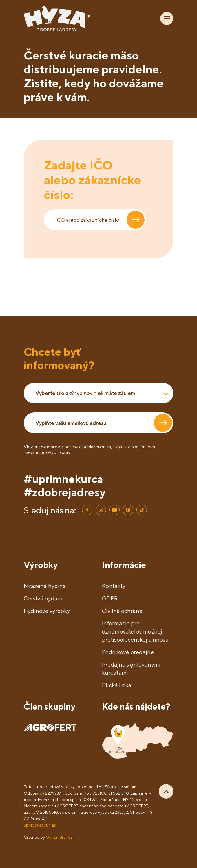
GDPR (110, 598)
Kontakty (114, 586)
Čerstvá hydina (43, 598)
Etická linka (117, 685)
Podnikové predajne (128, 652)
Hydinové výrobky (47, 611)
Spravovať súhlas (40, 825)
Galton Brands (59, 837)
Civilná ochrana (122, 611)
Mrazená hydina (45, 586)
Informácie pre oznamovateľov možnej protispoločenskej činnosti (135, 631)
